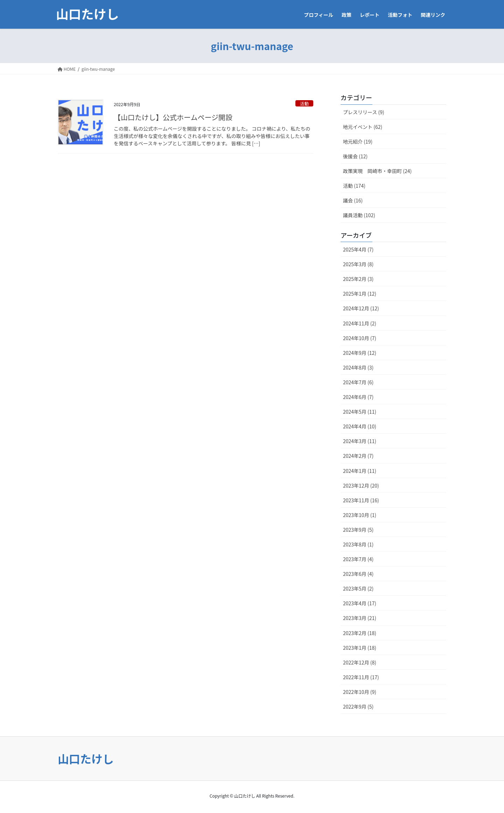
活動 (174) (354, 186)
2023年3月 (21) (360, 618)
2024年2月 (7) (358, 456)
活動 (304, 104)
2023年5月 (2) (358, 588)
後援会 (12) (355, 156)
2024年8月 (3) (358, 367)
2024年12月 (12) (361, 308)
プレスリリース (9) (364, 112)
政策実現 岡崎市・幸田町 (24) (377, 171)
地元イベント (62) (363, 127)
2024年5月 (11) (360, 412)
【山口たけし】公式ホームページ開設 (173, 117)
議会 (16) (353, 200)
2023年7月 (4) (358, 559)
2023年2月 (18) (360, 633)
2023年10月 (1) (360, 515)
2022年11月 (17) (361, 677)
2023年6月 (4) (358, 574)
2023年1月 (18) (360, 648)
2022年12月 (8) (360, 662)
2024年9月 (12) (360, 353)
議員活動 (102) (359, 215)
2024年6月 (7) (358, 397)
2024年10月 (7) (360, 338)
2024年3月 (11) (360, 441)
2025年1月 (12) (360, 294)
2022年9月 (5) (358, 707)
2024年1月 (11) (360, 471)
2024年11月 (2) (360, 323)
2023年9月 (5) (358, 530)
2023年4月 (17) (360, 603)
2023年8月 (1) (358, 544)
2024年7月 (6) (358, 382)
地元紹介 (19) (358, 142)
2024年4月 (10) (360, 426)
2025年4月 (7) (358, 249)
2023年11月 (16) (361, 500)
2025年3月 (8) (358, 264)
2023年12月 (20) (361, 485)
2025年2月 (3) (358, 279)
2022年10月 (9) (360, 692)
